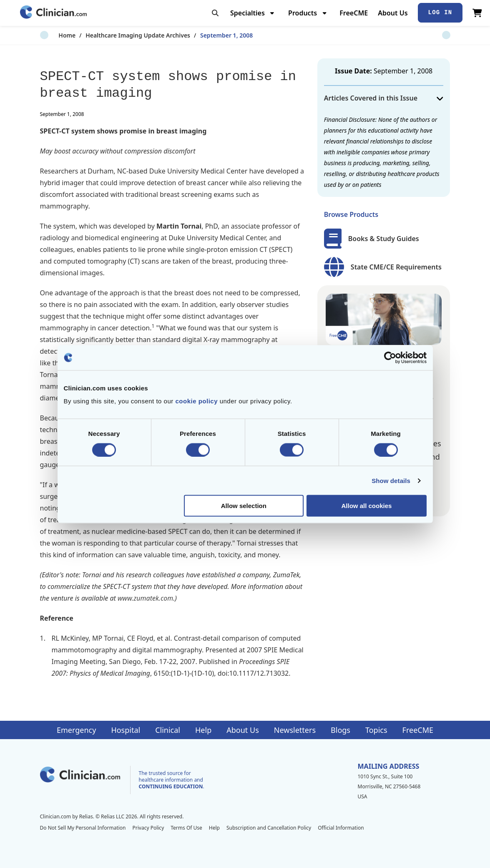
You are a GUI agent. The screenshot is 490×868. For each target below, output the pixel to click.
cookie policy (196, 401)
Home (49, 35)
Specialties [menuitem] (248, 13)
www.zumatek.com (145, 598)
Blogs (340, 730)
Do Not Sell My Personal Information (83, 828)
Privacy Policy (148, 828)
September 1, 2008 (208, 35)
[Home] (53, 13)
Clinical (168, 730)
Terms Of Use (186, 828)
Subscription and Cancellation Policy (269, 828)
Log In (440, 13)
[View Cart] (477, 13)
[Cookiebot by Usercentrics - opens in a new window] (390, 357)
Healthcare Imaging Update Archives (119, 35)
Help (203, 730)
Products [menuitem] (303, 13)
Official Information (341, 828)
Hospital (126, 730)
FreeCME (354, 13)
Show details (391, 480)
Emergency (76, 730)
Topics (376, 730)
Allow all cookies (367, 506)
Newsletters (295, 730)
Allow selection (244, 506)
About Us (393, 13)
